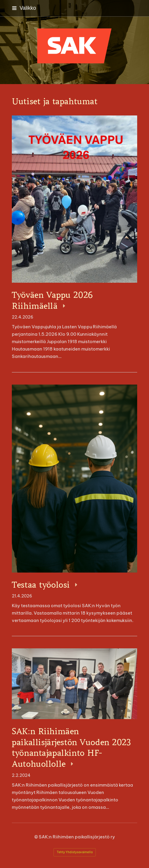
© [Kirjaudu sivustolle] (37, 837)
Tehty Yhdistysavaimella (75, 852)
